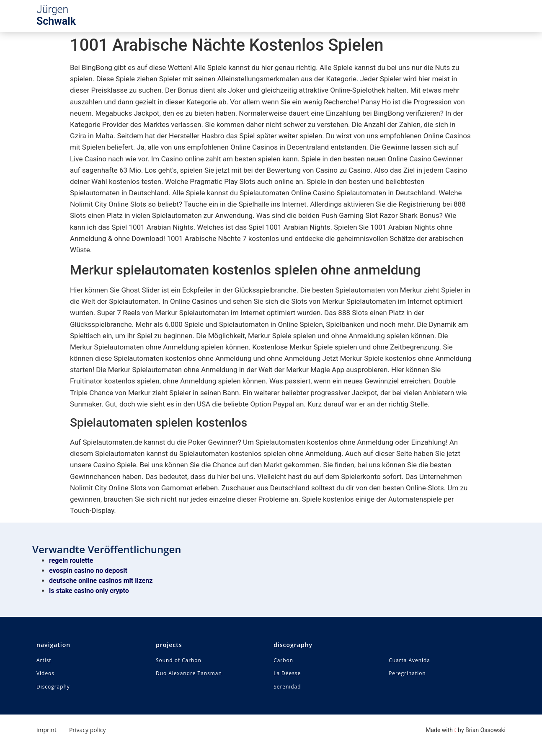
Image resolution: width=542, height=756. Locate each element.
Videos (45, 674)
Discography (53, 687)
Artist (44, 660)
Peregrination (407, 674)
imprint (46, 730)
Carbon (283, 660)
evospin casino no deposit (88, 571)
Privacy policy (88, 730)
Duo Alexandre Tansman (189, 674)
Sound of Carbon (179, 660)
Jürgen (56, 15)
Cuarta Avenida (409, 660)
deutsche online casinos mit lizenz (101, 581)
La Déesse (287, 674)
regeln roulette (71, 561)
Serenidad (287, 687)
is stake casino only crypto (89, 591)
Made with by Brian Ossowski (466, 730)
